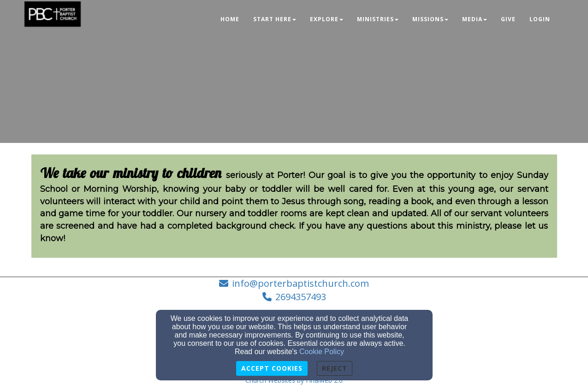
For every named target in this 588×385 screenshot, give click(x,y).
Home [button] (230, 19)
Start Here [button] (275, 19)
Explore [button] (327, 19)
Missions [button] (430, 19)
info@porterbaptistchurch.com (300, 283)
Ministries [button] (378, 19)
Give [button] (508, 19)
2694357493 (301, 297)
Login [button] (540, 19)
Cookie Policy (322, 352)
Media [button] (475, 19)
